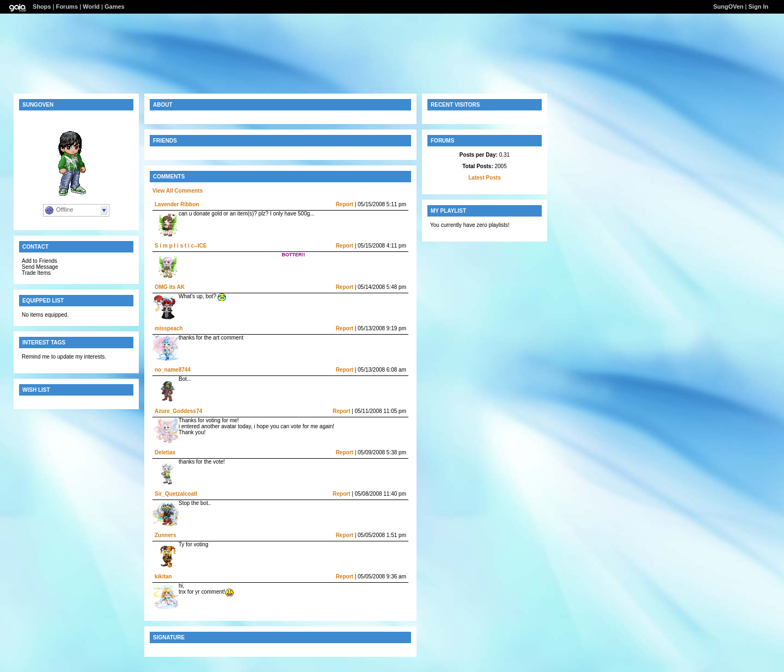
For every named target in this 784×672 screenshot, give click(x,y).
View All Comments (177, 191)
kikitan (163, 577)
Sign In (759, 7)
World (91, 7)
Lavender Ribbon (177, 204)
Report (345, 204)
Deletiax (165, 452)
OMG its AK (170, 287)
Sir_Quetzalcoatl (176, 494)
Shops (42, 7)
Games (115, 7)
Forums (67, 7)
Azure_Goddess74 (178, 411)
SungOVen (728, 7)
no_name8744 (173, 370)
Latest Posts (484, 178)
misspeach (169, 328)
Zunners (165, 535)
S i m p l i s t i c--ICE (181, 246)
